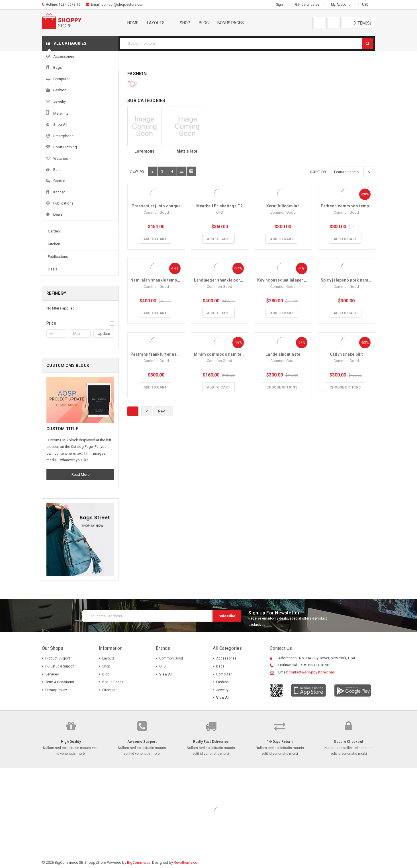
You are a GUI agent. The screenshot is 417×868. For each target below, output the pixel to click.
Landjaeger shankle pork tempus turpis (232, 280)
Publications (58, 257)
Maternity (55, 155)
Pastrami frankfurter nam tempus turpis (169, 354)
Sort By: (319, 172)
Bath (52, 219)
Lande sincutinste (283, 354)
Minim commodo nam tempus (223, 354)
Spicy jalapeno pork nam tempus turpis (359, 280)
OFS (162, 666)
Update (104, 334)
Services (52, 674)
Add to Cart (155, 239)
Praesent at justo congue (156, 206)
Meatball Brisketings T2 (220, 206)
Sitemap (109, 690)
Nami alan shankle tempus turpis (162, 280)
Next (165, 411)
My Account (342, 5)
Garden (54, 231)
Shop (185, 23)
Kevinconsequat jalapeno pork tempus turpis (301, 280)
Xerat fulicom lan (283, 206)
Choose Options (282, 387)
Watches (55, 206)
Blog (204, 23)
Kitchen (54, 244)
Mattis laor (187, 151)
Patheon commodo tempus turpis (353, 206)
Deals (53, 269)
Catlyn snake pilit (347, 354)
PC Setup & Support (60, 666)
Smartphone (58, 181)
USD (367, 5)
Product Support (58, 658)
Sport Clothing (60, 193)
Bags (52, 105)
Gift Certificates (307, 5)
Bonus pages (234, 23)
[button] (80, 323)
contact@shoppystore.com (123, 5)
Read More (80, 475)
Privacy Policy (56, 690)
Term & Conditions (60, 682)
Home (133, 23)
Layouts (159, 23)
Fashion (105, 62)
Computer (56, 117)
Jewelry (54, 143)
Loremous (145, 151)
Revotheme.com (187, 862)
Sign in (281, 5)
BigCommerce (139, 862)
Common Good (171, 658)
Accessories (77, 62)
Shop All (55, 168)
